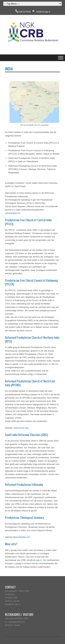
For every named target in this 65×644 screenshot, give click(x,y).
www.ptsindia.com (22, 537)
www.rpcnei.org (21, 428)
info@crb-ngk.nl (43, 12)
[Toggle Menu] (61, 58)
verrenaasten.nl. (13, 213)
